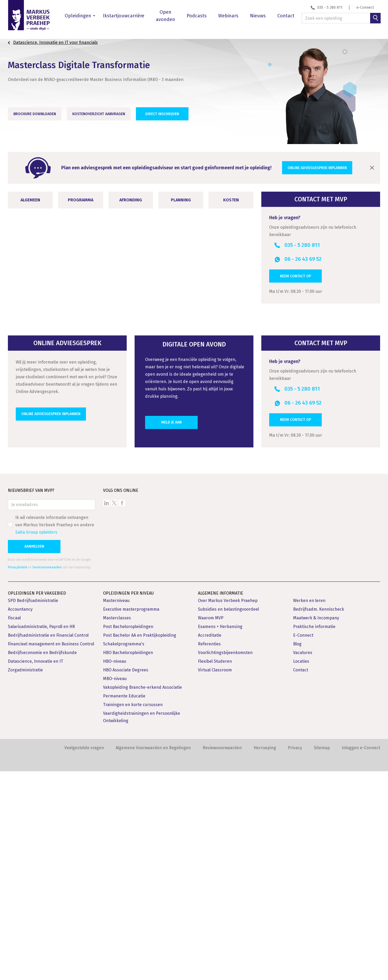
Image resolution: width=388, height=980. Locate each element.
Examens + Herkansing (220, 835)
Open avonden (165, 16)
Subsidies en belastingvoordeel (228, 818)
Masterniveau (116, 809)
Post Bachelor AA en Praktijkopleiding (140, 844)
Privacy (295, 956)
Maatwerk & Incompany (316, 827)
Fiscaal (14, 827)
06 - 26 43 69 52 (303, 259)
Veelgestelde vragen (84, 956)
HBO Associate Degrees (126, 879)
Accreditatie (210, 844)
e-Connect (365, 7)
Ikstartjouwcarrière (124, 16)
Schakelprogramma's (124, 853)
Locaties (301, 870)
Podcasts (197, 16)
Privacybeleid (17, 776)
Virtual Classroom (215, 879)
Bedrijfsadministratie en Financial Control (48, 844)
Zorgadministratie (25, 879)
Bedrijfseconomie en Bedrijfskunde (42, 861)
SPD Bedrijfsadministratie (33, 809)
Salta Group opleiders (36, 741)
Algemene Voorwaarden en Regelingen (153, 956)
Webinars (228, 16)
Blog (297, 853)
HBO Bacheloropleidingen (128, 861)
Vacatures (303, 861)
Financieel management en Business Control (51, 853)
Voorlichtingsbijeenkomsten (225, 861)
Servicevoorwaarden (47, 776)
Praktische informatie (314, 835)
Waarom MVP (211, 827)
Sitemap (322, 956)
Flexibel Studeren (215, 870)
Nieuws (258, 16)
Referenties (209, 853)
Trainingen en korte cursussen (133, 913)
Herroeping (265, 956)
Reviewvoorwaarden (222, 956)
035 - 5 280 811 (330, 7)
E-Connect (303, 844)
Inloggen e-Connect (361, 956)
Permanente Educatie (124, 905)
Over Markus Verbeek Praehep (228, 809)
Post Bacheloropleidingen (128, 835)
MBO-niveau (115, 887)
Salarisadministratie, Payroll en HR (41, 835)
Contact (286, 16)
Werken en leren (309, 809)
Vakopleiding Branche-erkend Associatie (142, 896)
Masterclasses (117, 827)
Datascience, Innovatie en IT (35, 870)
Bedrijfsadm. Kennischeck (319, 818)
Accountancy (20, 818)
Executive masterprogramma (131, 818)
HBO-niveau (115, 870)
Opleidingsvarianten (36, 498)
